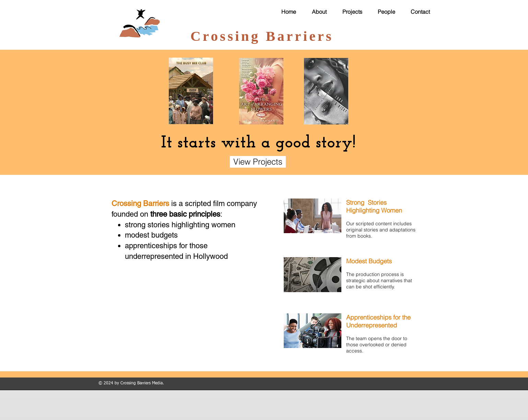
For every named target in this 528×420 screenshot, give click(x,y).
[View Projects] (258, 162)
